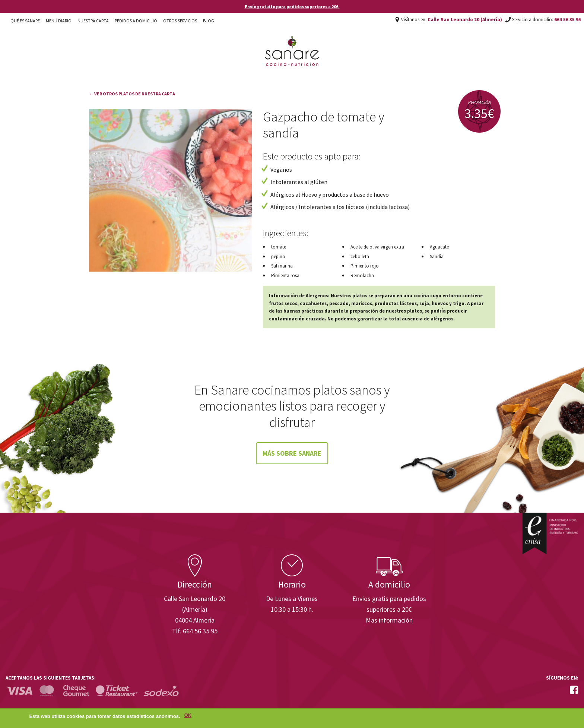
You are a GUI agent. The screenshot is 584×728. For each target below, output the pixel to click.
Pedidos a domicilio (136, 21)
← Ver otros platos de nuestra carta (132, 94)
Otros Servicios (180, 21)
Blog (209, 21)
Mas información (389, 620)
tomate (279, 247)
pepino (278, 257)
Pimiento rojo (365, 266)
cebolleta (360, 257)
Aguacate (439, 247)
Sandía (437, 257)
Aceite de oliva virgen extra (377, 247)
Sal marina (282, 266)
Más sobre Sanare (292, 453)
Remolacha (362, 276)
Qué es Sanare (25, 21)
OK (188, 716)
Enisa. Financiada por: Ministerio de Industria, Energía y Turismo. (550, 533)
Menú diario (59, 21)
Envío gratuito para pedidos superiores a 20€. (292, 7)
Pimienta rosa (285, 276)
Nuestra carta (93, 21)
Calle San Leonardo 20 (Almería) (465, 20)
